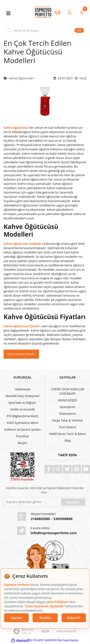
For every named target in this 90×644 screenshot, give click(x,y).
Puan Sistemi (67, 427)
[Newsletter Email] (32, 502)
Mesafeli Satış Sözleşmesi (23, 396)
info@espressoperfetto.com (53, 533)
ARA (79, 30)
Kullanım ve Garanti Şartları (23, 430)
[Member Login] (70, 12)
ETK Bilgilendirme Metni (23, 416)
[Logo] (43, 12)
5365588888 (63, 519)
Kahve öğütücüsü (16, 128)
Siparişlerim (67, 407)
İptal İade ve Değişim (22, 403)
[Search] (45, 30)
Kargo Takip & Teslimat (67, 420)
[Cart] (82, 12)
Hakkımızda (23, 389)
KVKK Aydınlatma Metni (23, 423)
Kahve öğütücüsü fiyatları (22, 326)
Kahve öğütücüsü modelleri (23, 244)
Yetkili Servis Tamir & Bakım (67, 434)
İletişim (22, 443)
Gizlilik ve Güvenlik (22, 409)
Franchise (22, 436)
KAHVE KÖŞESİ (68, 400)
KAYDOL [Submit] (73, 502)
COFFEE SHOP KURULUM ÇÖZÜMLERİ (68, 391)
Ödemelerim (67, 414)
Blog (68, 441)
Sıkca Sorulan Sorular (21, 354)
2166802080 (40, 519)
